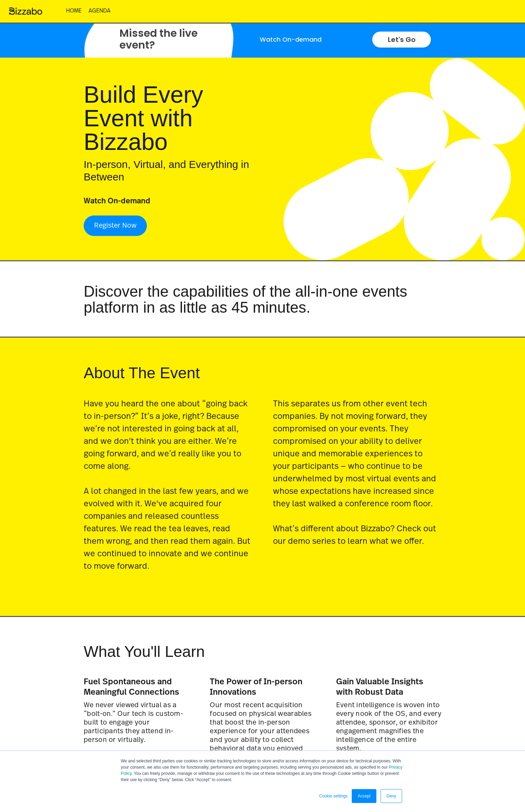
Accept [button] (364, 796)
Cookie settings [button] (333, 796)
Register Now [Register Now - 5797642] (115, 226)
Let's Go (402, 40)
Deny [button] (391, 796)
